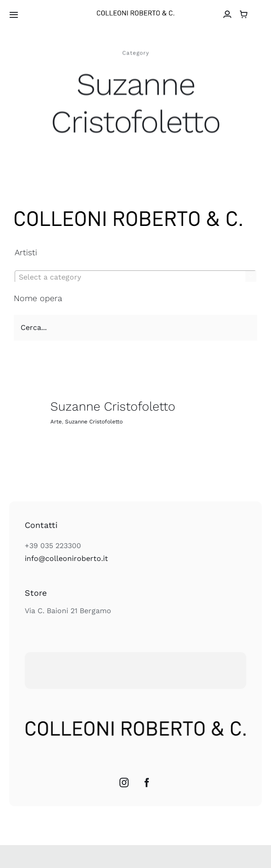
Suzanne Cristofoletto (113, 407)
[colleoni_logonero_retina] (135, 14)
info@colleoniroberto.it (66, 558)
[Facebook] (147, 783)
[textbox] (135, 277)
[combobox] (135, 277)
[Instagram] (124, 783)
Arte (56, 422)
